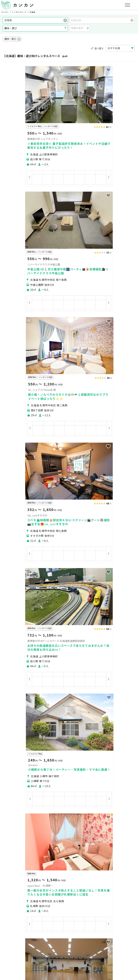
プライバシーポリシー (18, 949)
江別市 (48, 869)
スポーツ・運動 (100, 894)
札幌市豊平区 (91, 862)
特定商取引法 (57, 949)
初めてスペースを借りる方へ (22, 915)
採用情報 (87, 949)
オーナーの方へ (61, 932)
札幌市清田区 (13, 869)
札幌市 (10, 862)
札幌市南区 (107, 862)
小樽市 (27, 869)
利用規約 (40, 949)
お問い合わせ (116, 949)
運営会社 (73, 949)
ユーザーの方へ (51, 915)
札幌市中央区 (24, 862)
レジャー (49, 898)
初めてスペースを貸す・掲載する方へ (27, 932)
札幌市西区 (123, 862)
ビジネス (44, 894)
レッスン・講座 (62, 894)
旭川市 (38, 869)
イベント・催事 (15, 898)
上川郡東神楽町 (74, 869)
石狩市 (59, 869)
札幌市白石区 (73, 862)
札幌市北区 (40, 862)
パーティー (12, 894)
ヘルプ (100, 949)
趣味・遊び (81, 894)
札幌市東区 (56, 862)
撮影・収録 (29, 894)
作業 (61, 898)
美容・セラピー (122, 894)
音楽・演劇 (34, 898)
